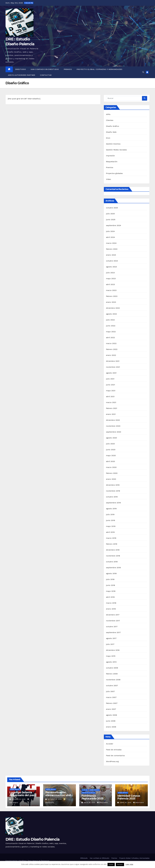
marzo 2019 (111, 538)
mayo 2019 (111, 526)
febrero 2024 (112, 249)
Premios (68, 69)
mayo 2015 (111, 656)
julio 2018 (110, 579)
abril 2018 (110, 597)
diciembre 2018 (113, 550)
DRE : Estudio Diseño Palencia (33, 839)
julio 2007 (110, 691)
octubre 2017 (112, 627)
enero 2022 (111, 355)
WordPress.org (112, 761)
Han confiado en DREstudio (45, 69)
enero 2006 (111, 727)
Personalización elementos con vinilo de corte (59, 795)
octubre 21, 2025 (19, 799)
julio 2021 (110, 379)
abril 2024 (111, 237)
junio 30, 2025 (126, 803)
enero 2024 (111, 255)
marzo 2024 (111, 243)
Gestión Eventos (113, 144)
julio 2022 (110, 320)
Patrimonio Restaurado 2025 (92, 797)
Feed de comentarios (115, 756)
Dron (108, 138)
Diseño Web (111, 132)
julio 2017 (110, 644)
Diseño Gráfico (113, 126)
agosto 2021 (111, 373)
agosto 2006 (112, 715)
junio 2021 (111, 385)
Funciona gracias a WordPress (16, 861)
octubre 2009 (112, 668)
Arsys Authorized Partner (22, 75)
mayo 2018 (111, 591)
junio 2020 (111, 450)
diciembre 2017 (113, 615)
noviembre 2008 (113, 680)
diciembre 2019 (113, 485)
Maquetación (112, 162)
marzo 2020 (111, 467)
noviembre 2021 (113, 367)
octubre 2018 (112, 562)
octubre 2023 (112, 261)
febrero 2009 (112, 674)
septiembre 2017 (113, 632)
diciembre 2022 (113, 308)
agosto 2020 (112, 438)
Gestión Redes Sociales (116, 150)
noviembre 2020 (113, 426)
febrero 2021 (112, 408)
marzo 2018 (111, 603)
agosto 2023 (112, 267)
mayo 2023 (111, 279)
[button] (143, 72)
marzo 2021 (111, 402)
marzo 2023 (111, 290)
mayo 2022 (111, 332)
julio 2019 (110, 514)
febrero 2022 (112, 349)
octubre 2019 (112, 497)
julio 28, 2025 (90, 803)
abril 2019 (110, 532)
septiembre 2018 (113, 568)
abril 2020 (111, 461)
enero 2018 (111, 609)
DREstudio (21, 69)
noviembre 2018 (113, 556)
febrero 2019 (112, 544)
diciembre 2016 (113, 650)
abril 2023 (111, 284)
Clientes (110, 120)
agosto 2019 (111, 509)
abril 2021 (110, 396)
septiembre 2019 (113, 503)
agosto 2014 (111, 662)
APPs (108, 114)
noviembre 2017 (113, 621)
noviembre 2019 (113, 491)
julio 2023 (110, 273)
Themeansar (45, 861)
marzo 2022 (111, 343)
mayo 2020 (111, 455)
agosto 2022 (112, 314)
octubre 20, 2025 (55, 799)
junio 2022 (111, 326)
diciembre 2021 (113, 361)
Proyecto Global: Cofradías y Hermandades (99, 69)
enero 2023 (111, 302)
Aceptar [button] (111, 864)
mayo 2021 (111, 391)
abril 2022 (111, 338)
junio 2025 (111, 220)
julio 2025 (110, 214)
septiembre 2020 (114, 432)
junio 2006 (111, 721)
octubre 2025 (112, 208)
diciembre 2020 (113, 420)
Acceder (110, 744)
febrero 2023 (112, 296)
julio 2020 (110, 444)
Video (109, 179)
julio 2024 (110, 231)
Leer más (129, 864)
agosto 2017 (111, 638)
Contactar (46, 75)
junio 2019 (111, 520)
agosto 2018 (111, 573)
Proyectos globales (114, 173)
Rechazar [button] (120, 864)
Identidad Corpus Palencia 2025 (129, 797)
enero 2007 (111, 709)
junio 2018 (111, 585)
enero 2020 (111, 479)
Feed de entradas (114, 750)
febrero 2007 (112, 703)
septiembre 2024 (114, 225)
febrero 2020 (112, 473)
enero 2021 (111, 414)
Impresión (110, 156)
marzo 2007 (111, 697)
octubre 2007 (112, 686)
